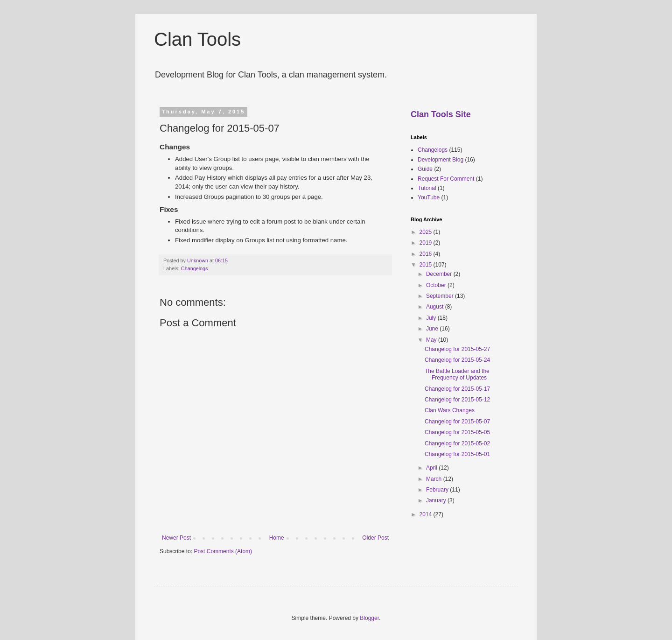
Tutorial (427, 188)
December (440, 274)
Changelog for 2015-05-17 (457, 389)
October (437, 285)
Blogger (369, 618)
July (432, 318)
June (433, 329)
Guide (425, 169)
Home (277, 538)
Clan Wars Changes (450, 410)
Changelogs (195, 268)
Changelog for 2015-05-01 (457, 454)
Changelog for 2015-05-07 (457, 422)
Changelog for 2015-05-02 (457, 443)
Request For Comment (446, 179)
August (436, 307)
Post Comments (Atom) (223, 551)
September (441, 296)
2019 (427, 243)
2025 (427, 232)
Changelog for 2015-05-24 (457, 360)
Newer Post (176, 538)
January (437, 500)
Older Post (375, 538)
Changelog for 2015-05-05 (457, 432)
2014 (427, 514)
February (438, 490)
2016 (427, 254)
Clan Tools (197, 39)
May (432, 340)
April (432, 468)
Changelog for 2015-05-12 (457, 400)
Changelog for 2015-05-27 (457, 349)
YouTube (429, 197)
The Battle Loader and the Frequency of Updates (457, 374)
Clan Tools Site (441, 114)
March (435, 479)
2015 (427, 265)
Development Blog (441, 160)
